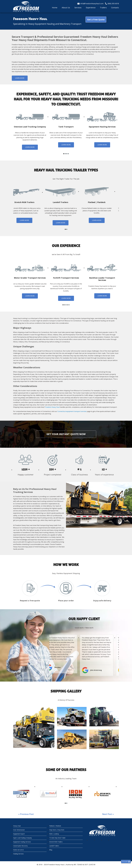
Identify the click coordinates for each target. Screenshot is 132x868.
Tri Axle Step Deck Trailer (57, 838)
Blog (51, 850)
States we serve (18, 850)
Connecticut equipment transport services (72, 411)
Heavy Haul (17, 826)
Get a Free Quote (96, 19)
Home (55, 8)
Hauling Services (18, 854)
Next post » (108, 814)
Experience (91, 8)
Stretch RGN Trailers (56, 842)
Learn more (20, 78)
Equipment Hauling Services (22, 842)
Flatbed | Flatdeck (55, 826)
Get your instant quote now (66, 434)
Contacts (115, 8)
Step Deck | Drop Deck (57, 830)
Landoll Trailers (54, 846)
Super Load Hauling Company (22, 838)
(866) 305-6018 (113, 4)
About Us (66, 8)
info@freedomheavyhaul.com (92, 4)
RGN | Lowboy (54, 834)
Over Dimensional (19, 830)
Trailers (103, 8)
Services (78, 8)
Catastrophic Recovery (20, 846)
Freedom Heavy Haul (52, 407)
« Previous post (26, 814)
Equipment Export (19, 834)
